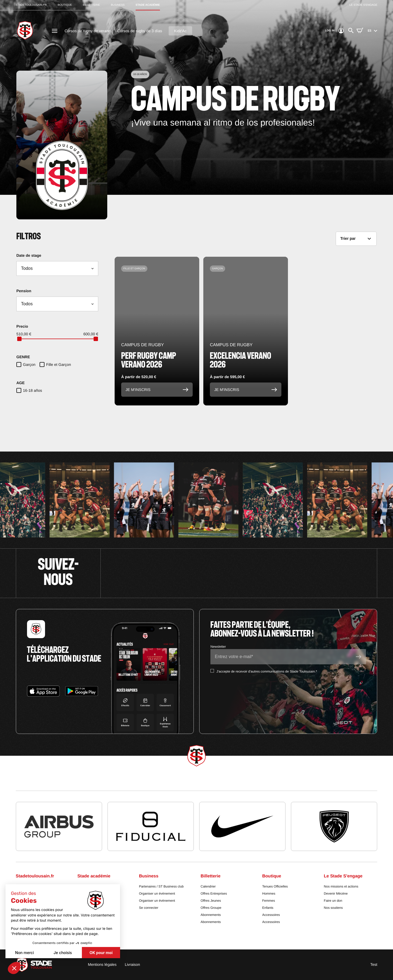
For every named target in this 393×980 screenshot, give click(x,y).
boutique (65, 5)
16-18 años (32, 390)
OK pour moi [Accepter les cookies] (101, 953)
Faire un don (333, 901)
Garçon (29, 364)
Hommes (269, 894)
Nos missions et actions (341, 886)
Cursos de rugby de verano (88, 31)
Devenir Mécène (336, 894)
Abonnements (211, 915)
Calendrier (208, 886)
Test (374, 964)
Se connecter (149, 908)
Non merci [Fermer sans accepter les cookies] (24, 953)
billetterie (91, 5)
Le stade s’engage (363, 5)
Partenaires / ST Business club (161, 886)
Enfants (268, 908)
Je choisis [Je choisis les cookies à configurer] (63, 953)
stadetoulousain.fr (31, 5)
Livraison (132, 964)
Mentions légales (102, 964)
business (118, 5)
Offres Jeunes (211, 901)
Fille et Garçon (59, 364)
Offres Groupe (211, 908)
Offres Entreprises (214, 894)
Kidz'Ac (180, 31)
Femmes (269, 901)
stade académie (148, 5)
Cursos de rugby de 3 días (139, 31)
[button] (14, 968)
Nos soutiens (333, 908)
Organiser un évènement (157, 894)
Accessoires (271, 915)
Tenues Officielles (275, 886)
